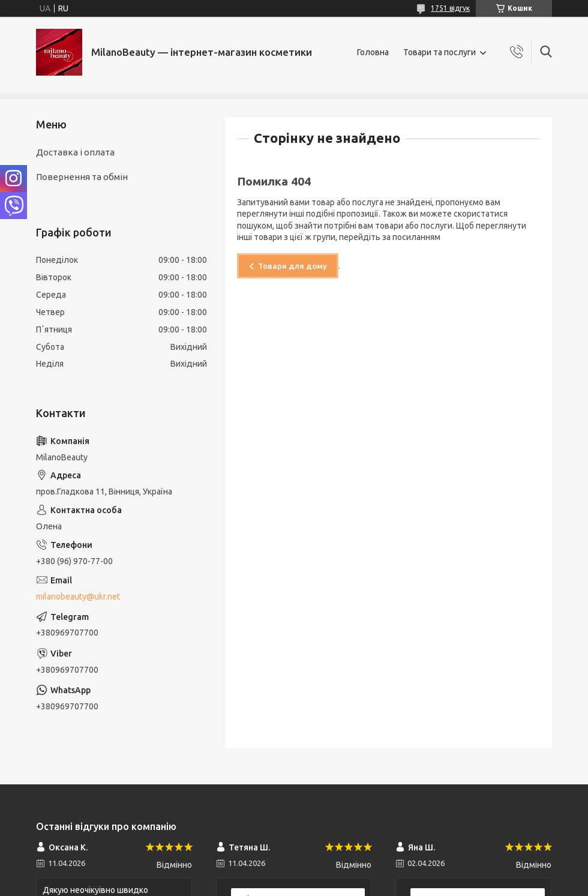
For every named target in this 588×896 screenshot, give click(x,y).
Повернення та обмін (82, 177)
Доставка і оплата (75, 152)
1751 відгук (450, 8)
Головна (373, 52)
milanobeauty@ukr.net (78, 597)
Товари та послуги (439, 52)
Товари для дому (292, 266)
